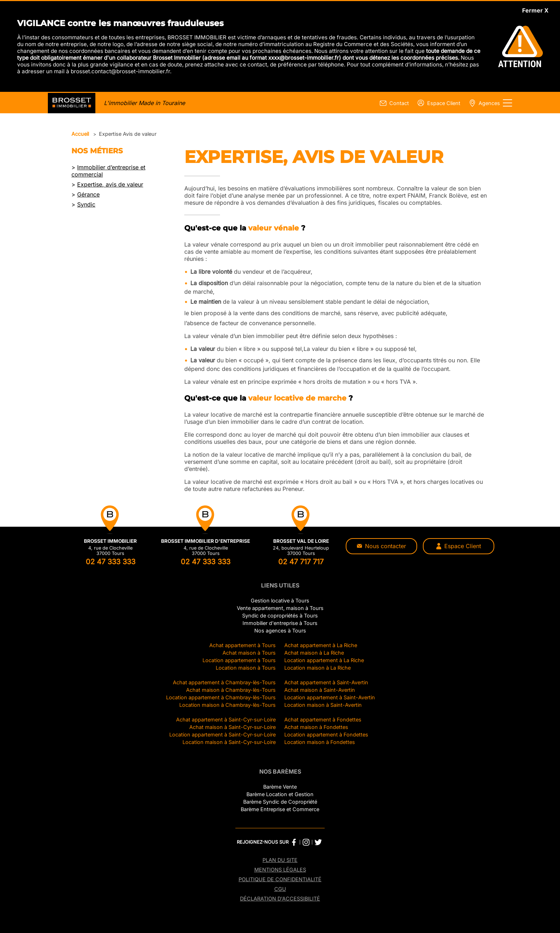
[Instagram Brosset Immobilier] (306, 842)
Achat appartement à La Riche (321, 645)
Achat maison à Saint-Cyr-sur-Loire (232, 727)
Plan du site (280, 860)
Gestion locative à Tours (280, 601)
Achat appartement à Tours (242, 645)
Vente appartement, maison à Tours (280, 608)
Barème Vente (280, 787)
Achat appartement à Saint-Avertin (326, 682)
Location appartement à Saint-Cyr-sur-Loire (222, 735)
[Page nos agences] (483, 103)
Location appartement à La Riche (324, 660)
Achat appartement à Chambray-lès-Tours (224, 682)
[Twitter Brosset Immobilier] (318, 842)
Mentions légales (280, 870)
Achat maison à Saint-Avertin (320, 690)
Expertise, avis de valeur (110, 184)
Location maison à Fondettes (320, 742)
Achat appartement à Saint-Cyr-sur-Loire (226, 719)
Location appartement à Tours (239, 660)
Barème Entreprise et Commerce (280, 809)
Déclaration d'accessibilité (280, 899)
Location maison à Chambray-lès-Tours (227, 705)
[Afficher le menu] (507, 103)
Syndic (86, 204)
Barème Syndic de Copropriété (280, 802)
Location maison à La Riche (317, 668)
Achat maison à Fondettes (316, 727)
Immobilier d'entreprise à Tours (280, 623)
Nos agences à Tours (280, 631)
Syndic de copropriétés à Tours (280, 616)
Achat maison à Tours (249, 653)
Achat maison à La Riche (314, 653)
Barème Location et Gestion (280, 794)
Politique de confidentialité (280, 879)
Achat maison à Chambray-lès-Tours (231, 690)
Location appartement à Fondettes (326, 735)
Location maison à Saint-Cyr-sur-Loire (229, 742)
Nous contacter (381, 546)
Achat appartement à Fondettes (323, 719)
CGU (280, 889)
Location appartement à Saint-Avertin (330, 697)
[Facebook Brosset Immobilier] (294, 842)
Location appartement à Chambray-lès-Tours (221, 697)
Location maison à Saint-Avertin (323, 705)
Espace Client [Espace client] (459, 546)
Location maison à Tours (246, 668)
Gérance (88, 194)
